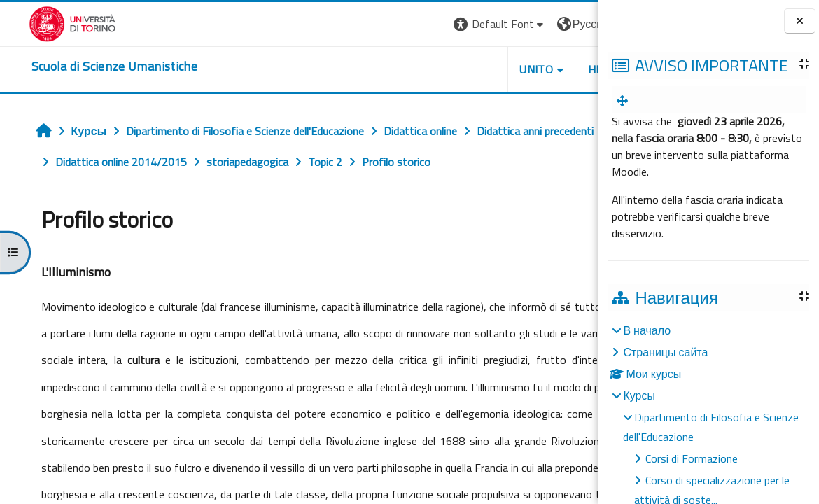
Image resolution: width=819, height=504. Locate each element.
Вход (575, 24)
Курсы (639, 395)
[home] (86, 66)
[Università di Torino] (44, 22)
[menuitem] (625, 101)
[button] (399, 24)
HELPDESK (514, 69)
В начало (647, 330)
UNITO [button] (435, 69)
